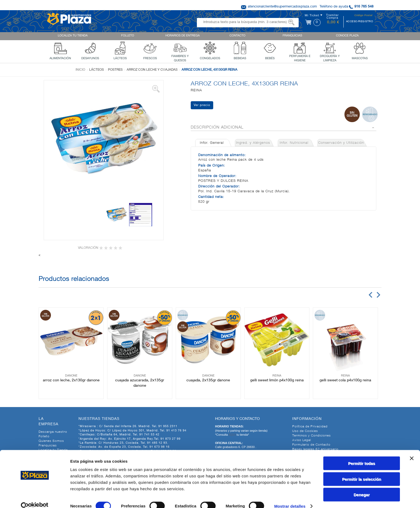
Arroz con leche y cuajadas (152, 70)
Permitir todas (362, 455)
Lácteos (97, 70)
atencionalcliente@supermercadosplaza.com (282, 7)
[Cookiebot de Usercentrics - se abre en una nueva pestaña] (35, 498)
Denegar (362, 486)
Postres (115, 70)
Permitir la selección (362, 470)
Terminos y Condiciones (312, 436)
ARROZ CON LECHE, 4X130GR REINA (209, 70)
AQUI (232, 435)
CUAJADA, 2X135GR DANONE (208, 381)
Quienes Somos (51, 441)
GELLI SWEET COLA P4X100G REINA (345, 381)
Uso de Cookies (305, 431)
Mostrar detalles (290, 497)
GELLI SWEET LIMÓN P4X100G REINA (277, 381)
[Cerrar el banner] (412, 450)
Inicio (80, 70)
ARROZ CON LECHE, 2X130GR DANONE (71, 381)
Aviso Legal (302, 440)
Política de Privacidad (310, 427)
